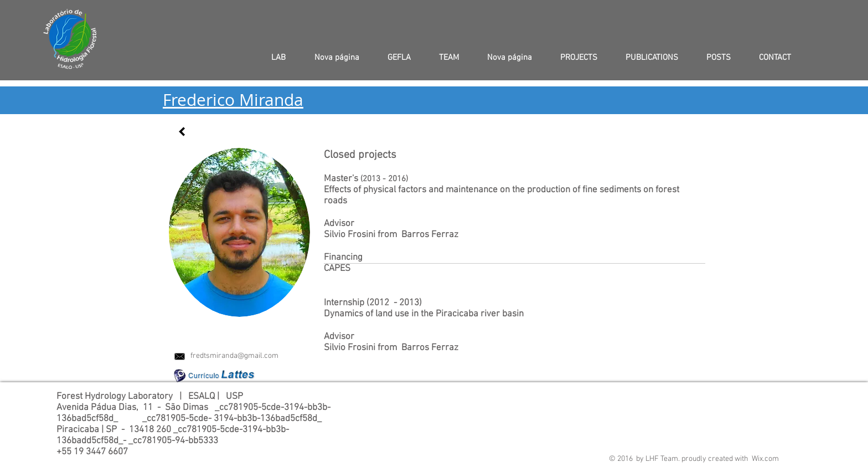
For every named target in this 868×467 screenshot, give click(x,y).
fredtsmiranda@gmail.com (234, 356)
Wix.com (765, 459)
